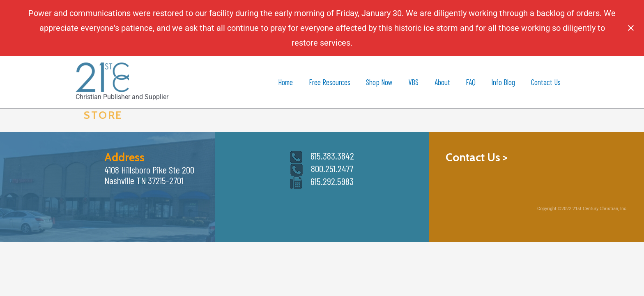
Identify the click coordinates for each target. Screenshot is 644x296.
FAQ (471, 82)
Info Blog (503, 82)
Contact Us (546, 82)
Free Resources (330, 82)
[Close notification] (631, 28)
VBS (413, 82)
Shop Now (379, 82)
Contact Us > (477, 157)
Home (285, 82)
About (442, 82)
